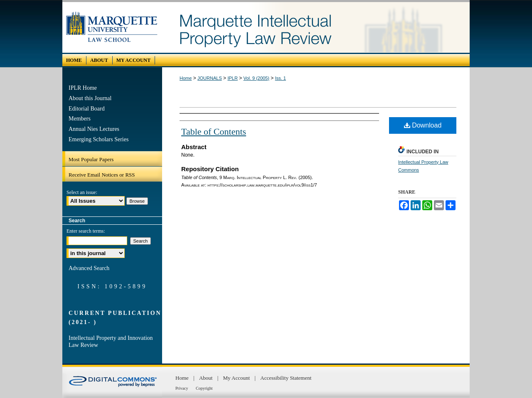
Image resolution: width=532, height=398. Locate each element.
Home (186, 78)
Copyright (204, 388)
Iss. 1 (281, 78)
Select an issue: (82, 192)
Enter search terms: (86, 231)
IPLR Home (83, 88)
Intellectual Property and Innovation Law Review (111, 341)
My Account (237, 378)
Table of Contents (214, 131)
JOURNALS (210, 78)
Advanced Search (89, 268)
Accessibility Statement (286, 378)
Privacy (182, 388)
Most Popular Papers (91, 159)
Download (423, 125)
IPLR (232, 78)
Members (80, 119)
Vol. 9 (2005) (256, 78)
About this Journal (90, 98)
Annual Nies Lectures (94, 129)
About (207, 378)
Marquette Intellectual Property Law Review (316, 27)
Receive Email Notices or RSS (102, 175)
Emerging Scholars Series (99, 139)
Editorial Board (87, 109)
